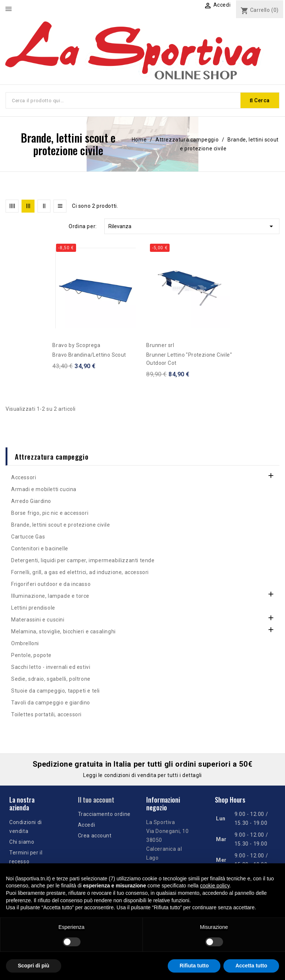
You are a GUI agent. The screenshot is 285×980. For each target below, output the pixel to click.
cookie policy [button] (215, 886)
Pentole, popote (31, 655)
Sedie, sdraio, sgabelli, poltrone (51, 679)
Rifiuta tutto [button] (194, 966)
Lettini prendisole (33, 608)
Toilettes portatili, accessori (46, 714)
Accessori (24, 477)
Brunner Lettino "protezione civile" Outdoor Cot (189, 359)
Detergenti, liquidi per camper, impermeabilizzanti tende (83, 560)
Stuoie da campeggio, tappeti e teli (55, 691)
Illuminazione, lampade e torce (50, 596)
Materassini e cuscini (38, 620)
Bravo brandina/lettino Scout (89, 355)
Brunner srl (160, 345)
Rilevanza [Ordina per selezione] (192, 226)
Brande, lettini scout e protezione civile (61, 525)
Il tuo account (96, 800)
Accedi (87, 825)
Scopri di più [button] (34, 966)
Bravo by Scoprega (76, 345)
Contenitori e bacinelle (40, 549)
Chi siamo (22, 842)
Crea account (95, 836)
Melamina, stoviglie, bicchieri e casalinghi (63, 631)
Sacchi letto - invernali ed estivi (51, 667)
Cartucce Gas (28, 537)
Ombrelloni (25, 643)
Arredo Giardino (31, 501)
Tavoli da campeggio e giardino (51, 703)
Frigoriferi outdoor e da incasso (51, 584)
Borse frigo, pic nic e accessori (50, 513)
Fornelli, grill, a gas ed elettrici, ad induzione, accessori (80, 572)
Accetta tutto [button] (251, 966)
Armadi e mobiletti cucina (44, 489)
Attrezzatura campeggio (52, 456)
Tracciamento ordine (104, 814)
